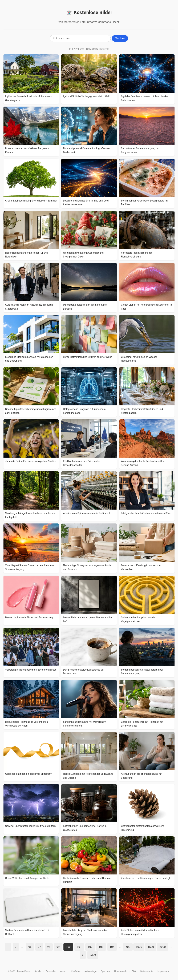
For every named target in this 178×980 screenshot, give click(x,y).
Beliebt (38, 971)
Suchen (120, 38)
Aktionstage (90, 971)
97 (39, 947)
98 (49, 947)
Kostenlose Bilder (89, 13)
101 (79, 947)
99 (58, 947)
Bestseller (51, 971)
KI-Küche (76, 971)
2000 (163, 947)
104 (112, 947)
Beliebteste (92, 49)
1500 (151, 947)
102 (90, 947)
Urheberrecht (121, 971)
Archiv (63, 971)
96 (30, 947)
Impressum (163, 971)
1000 (139, 947)
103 (101, 947)
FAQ (134, 971)
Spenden (105, 971)
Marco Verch (24, 971)
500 (128, 947)
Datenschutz (147, 971)
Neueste (105, 49)
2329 (93, 955)
